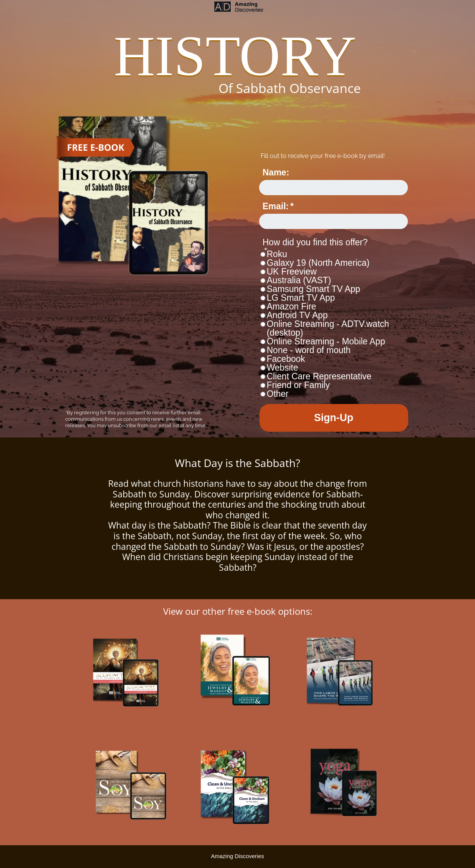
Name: (276, 172)
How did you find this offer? (315, 242)
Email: (276, 206)
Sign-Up (334, 418)
